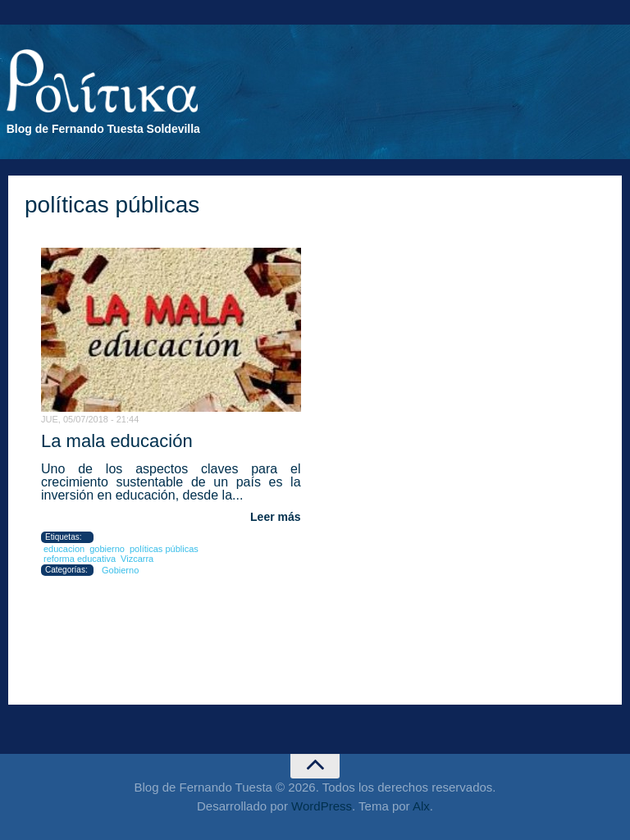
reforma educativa (80, 559)
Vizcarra (137, 559)
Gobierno (120, 570)
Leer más (275, 517)
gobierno (107, 549)
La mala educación (117, 441)
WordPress (322, 806)
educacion (64, 549)
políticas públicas (164, 549)
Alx (421, 806)
